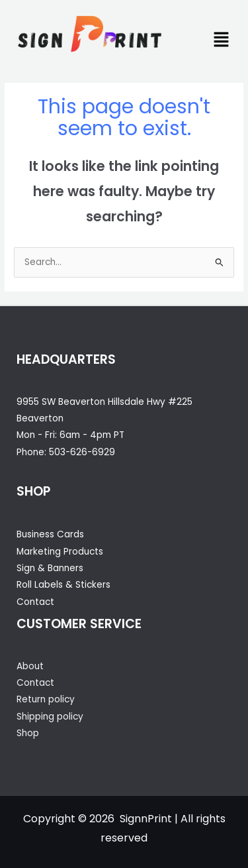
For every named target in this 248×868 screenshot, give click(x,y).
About (30, 666)
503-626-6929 (82, 452)
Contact (35, 602)
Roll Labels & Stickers (63, 585)
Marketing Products (60, 552)
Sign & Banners (50, 568)
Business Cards (50, 534)
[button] (222, 41)
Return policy (46, 699)
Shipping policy (50, 717)
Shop (28, 733)
